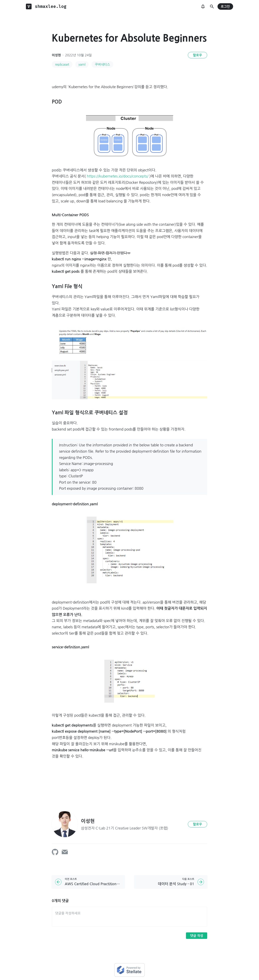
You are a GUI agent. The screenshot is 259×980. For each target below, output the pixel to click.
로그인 (225, 7)
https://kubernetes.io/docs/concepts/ (118, 176)
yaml (82, 64)
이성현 (56, 55)
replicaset (62, 64)
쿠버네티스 (102, 64)
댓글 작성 (197, 936)
